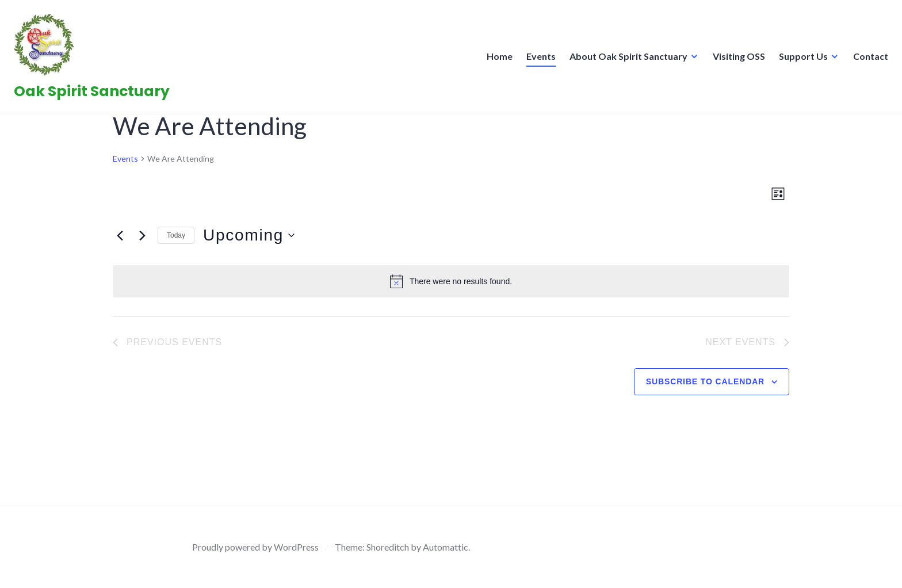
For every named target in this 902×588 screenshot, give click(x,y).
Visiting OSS (735, 60)
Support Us (800, 60)
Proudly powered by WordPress (255, 547)
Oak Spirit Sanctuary (95, 95)
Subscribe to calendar (705, 381)
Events (538, 60)
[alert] (451, 281)
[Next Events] (142, 235)
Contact (867, 60)
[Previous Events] (120, 235)
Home (496, 60)
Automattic (446, 547)
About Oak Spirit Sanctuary (625, 60)
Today (176, 235)
